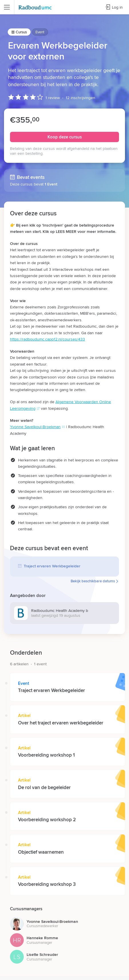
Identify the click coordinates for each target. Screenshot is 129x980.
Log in (114, 7)
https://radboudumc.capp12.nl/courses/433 (47, 339)
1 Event (51, 184)
